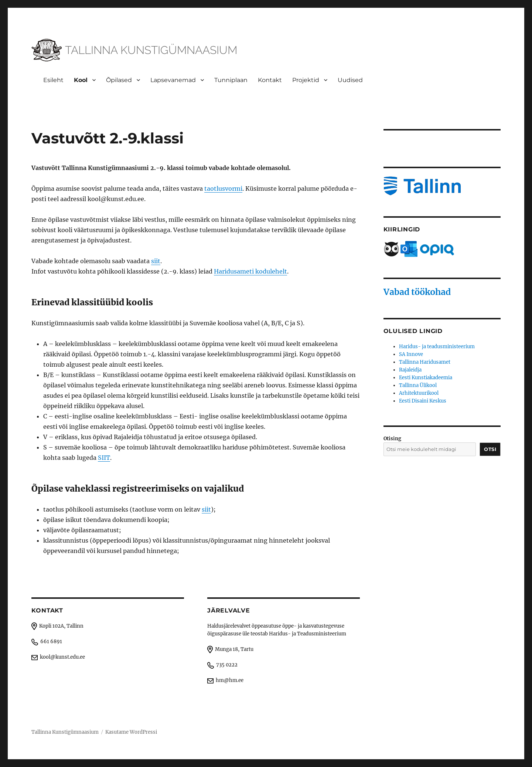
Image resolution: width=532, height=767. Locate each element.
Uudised (350, 80)
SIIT (104, 458)
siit (156, 261)
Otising (392, 439)
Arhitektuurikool (419, 393)
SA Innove (411, 354)
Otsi (490, 449)
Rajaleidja (410, 370)
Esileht (53, 80)
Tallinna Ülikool (418, 385)
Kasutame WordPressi (131, 732)
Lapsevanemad (173, 80)
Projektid (306, 80)
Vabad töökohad (417, 292)
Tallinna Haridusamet (425, 362)
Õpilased (119, 80)
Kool (81, 80)
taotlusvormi (223, 189)
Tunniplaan (231, 80)
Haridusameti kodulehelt (250, 271)
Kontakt (270, 80)
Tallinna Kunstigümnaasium (65, 732)
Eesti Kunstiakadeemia (426, 378)
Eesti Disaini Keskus (423, 401)
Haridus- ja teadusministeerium (437, 347)
